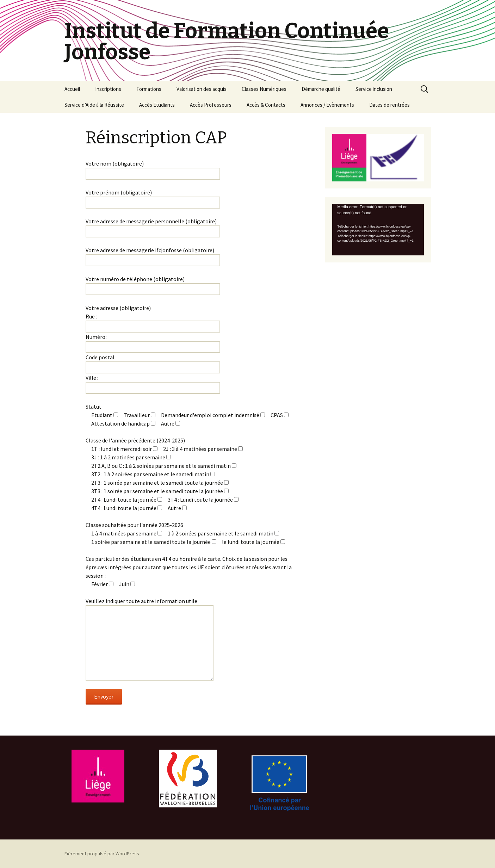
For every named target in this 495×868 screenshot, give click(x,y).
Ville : (92, 378)
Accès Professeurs (211, 105)
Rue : (91, 316)
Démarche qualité (321, 89)
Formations (149, 89)
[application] (378, 230)
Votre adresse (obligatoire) (118, 308)
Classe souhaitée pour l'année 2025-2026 (134, 525)
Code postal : (101, 357)
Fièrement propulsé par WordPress (102, 854)
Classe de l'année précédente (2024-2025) (135, 440)
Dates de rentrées (389, 105)
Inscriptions (108, 89)
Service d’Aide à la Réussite (94, 105)
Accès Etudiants (157, 105)
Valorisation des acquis (202, 89)
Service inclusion (374, 89)
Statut (94, 407)
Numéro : (97, 337)
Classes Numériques (264, 89)
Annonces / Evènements (327, 105)
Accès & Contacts (266, 105)
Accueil (72, 89)
